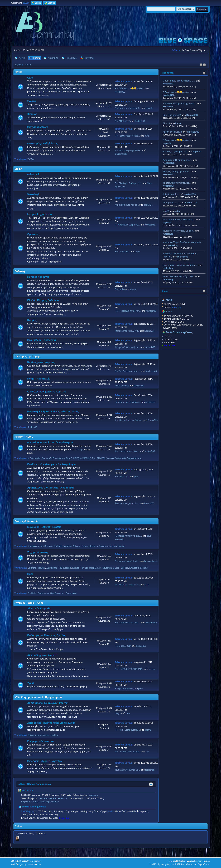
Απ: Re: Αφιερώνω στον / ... (128, 371)
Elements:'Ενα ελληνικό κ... (127, 585)
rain (148, 752)
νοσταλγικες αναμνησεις (175, 152)
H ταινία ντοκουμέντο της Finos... (179, 104)
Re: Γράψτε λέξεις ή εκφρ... (127, 136)
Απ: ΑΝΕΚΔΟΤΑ (122, 121)
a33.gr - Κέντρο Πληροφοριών (35, 784)
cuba (177, 211)
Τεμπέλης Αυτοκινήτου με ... (128, 770)
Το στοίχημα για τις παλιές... (177, 183)
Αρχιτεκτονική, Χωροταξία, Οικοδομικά (51, 488)
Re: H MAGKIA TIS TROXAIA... (129, 669)
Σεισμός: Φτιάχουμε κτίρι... (127, 503)
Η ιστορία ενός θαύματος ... (127, 225)
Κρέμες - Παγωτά (80, 568)
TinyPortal (173, 861)
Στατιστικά (26, 790)
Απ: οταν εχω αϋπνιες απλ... (128, 108)
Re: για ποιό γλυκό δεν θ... (127, 561)
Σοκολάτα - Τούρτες (36, 568)
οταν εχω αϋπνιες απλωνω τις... (179, 220)
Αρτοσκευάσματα (35, 546)
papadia (167, 143)
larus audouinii (151, 561)
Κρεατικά (94, 546)
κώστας (133, 289)
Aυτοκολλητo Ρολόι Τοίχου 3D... (179, 276)
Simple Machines (34, 861)
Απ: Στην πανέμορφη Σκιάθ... (128, 151)
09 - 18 (166, 123)
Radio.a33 (32, 427)
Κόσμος (32, 320)
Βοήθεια (182, 861)
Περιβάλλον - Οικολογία (42, 340)
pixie (138, 252)
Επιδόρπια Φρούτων (139, 568)
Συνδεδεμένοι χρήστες (179, 332)
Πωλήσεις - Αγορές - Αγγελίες (45, 761)
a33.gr (80, 449)
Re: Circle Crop (122, 477)
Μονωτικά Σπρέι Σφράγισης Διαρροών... (183, 242)
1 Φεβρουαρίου (170, 194)
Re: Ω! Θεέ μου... (123, 252)
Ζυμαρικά (67, 546)
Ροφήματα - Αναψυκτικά (66, 593)
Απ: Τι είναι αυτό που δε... (127, 205)
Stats (165, 291)
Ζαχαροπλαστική (37, 552)
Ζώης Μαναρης (122, 386)
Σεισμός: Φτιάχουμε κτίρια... (177, 171)
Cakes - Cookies (121, 568)
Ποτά (30, 574)
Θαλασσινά (104, 546)
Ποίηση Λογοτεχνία (39, 379)
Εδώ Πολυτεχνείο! (172, 115)
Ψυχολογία (34, 194)
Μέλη (169, 300)
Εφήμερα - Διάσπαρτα (40, 741)
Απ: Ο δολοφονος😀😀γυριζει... (130, 88)
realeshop (168, 234)
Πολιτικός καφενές (38, 277)
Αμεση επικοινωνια (172, 132)
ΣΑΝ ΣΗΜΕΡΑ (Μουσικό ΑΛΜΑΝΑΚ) (109, 458)
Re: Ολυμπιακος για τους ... (128, 623)
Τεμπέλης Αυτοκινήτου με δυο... (179, 231)
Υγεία (30, 683)
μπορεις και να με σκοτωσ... (128, 402)
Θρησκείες (34, 234)
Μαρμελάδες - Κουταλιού (100, 568)
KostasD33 (169, 84)
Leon (178, 123)
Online (18, 826)
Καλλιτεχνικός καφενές (41, 362)
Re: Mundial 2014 (123, 646)
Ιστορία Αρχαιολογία (40, 214)
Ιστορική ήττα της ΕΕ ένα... (127, 331)
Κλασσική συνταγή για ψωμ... (128, 536)
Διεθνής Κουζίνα (118, 546)
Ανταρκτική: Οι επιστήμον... (128, 347)
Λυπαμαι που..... (171, 203)
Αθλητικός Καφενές (39, 608)
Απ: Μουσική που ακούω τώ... (129, 420)
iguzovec (93, 795)
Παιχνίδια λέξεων (38, 127)
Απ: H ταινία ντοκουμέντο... (127, 451)
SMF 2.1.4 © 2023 (19, 861)
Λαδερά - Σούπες (81, 546)
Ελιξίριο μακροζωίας (124, 689)
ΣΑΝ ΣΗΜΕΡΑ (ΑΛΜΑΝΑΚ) (78, 458)
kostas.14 (148, 205)
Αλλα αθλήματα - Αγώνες (42, 655)
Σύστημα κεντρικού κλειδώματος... (180, 265)
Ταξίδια (31, 159)
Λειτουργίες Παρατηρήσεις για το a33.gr (51, 723)
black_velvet (151, 371)
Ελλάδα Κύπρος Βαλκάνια (43, 300)
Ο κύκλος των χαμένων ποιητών (47, 392)
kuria (147, 136)
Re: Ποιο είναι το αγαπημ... (127, 730)
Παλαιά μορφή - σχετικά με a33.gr (43, 735)
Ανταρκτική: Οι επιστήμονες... (178, 160)
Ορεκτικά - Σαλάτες (53, 546)
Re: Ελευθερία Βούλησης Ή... (129, 183)
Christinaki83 (121, 154)
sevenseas (139, 386)
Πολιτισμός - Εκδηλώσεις (42, 143)
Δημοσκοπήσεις (134, 458)
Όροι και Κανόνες (194, 861)
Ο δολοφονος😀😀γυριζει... (177, 92)
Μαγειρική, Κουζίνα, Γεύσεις (44, 527)
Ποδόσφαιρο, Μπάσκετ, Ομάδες (46, 635)
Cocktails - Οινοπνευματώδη (40, 593)
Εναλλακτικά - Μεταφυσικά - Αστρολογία (52, 464)
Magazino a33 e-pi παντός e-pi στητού (50, 442)
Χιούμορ (32, 114)
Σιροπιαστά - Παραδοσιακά (59, 568)
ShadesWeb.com (34, 864)
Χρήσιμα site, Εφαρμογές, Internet (48, 703)
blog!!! (166, 211)
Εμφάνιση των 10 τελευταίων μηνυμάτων (40, 802)
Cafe (30, 78)
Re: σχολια (120, 289)
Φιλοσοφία (34, 174)
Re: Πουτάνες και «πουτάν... (128, 752)
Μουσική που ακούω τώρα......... (179, 81)
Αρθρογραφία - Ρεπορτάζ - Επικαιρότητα (46, 458)
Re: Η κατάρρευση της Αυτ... (128, 311)
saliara (152, 669)
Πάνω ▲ (206, 861)
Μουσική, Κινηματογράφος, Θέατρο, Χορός (53, 412)
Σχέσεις (32, 101)
